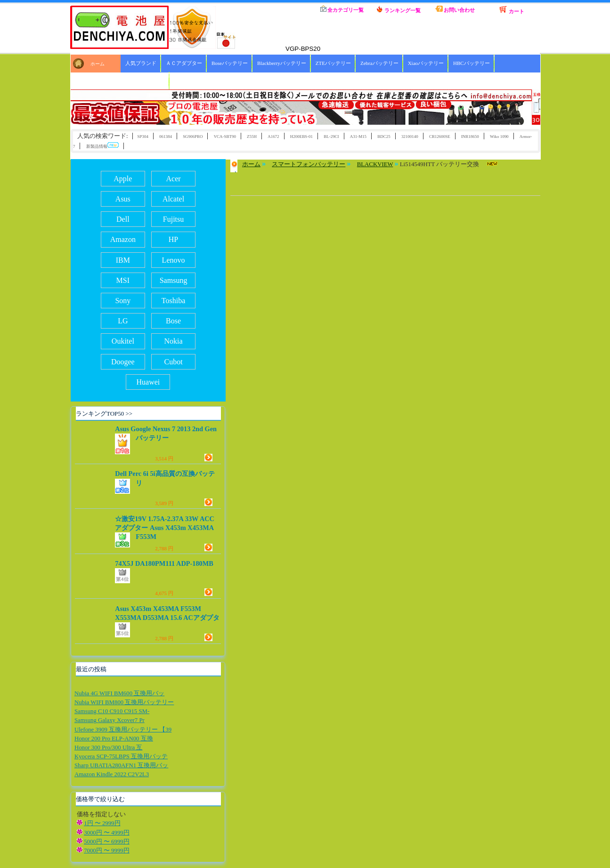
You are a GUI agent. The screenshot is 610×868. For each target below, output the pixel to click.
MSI (123, 280)
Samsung (174, 280)
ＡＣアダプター (184, 63)
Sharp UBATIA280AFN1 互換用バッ (121, 765)
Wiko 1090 (499, 137)
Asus (123, 199)
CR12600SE (440, 137)
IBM (123, 260)
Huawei (148, 382)
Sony (123, 301)
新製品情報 (102, 146)
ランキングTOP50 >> (104, 414)
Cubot (173, 362)
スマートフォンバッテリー (309, 164)
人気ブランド (141, 63)
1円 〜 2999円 (102, 823)
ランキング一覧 (399, 9)
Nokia (173, 341)
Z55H (252, 137)
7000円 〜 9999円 (107, 851)
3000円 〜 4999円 (107, 833)
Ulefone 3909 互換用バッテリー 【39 (123, 730)
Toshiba (173, 301)
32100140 (410, 137)
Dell (123, 219)
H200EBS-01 (301, 137)
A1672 (273, 137)
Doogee (123, 362)
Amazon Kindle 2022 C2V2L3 (112, 774)
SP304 (142, 137)
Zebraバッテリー (379, 63)
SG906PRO (193, 137)
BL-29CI (331, 137)
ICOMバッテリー (145, 80)
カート (512, 10)
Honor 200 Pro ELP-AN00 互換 (114, 739)
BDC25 (384, 137)
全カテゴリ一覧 (342, 9)
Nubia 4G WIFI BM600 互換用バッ (119, 693)
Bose (173, 321)
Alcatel (173, 199)
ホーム (285, 9)
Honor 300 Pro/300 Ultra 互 (109, 747)
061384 (166, 137)
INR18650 (470, 137)
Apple (123, 179)
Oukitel (123, 341)
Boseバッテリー (230, 63)
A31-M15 (358, 137)
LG (123, 321)
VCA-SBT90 (225, 137)
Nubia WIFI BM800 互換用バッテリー (124, 702)
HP (173, 239)
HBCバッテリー (472, 63)
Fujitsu (173, 219)
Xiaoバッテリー (426, 63)
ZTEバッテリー (333, 63)
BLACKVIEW (375, 164)
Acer (174, 179)
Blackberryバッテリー (282, 63)
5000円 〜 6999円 (107, 842)
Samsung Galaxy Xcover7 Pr (110, 720)
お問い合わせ (455, 9)
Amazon (123, 239)
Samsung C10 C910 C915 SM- (112, 711)
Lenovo (174, 260)
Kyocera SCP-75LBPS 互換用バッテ (121, 756)
